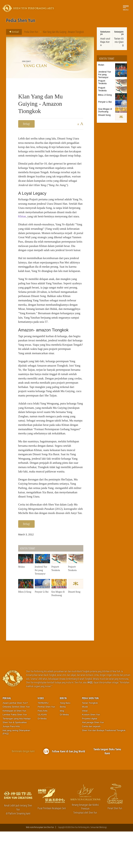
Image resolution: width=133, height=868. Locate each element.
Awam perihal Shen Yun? (15, 739)
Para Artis (42, 747)
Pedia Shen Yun (31, 32)
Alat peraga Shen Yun (93, 759)
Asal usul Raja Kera (105, 42)
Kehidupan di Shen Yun (14, 747)
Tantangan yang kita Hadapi (17, 755)
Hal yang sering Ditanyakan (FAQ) (16, 769)
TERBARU (43, 739)
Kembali (13, 32)
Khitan (43, 224)
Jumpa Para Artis (11, 763)
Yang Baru (65, 739)
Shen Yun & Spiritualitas (15, 759)
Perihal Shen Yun (46, 743)
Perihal (7, 735)
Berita (63, 735)
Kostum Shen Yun (91, 751)
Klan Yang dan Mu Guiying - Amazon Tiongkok (63, 32)
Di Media (42, 755)
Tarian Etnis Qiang (119, 42)
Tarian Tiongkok (90, 739)
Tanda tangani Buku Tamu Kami (107, 788)
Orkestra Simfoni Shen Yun (16, 743)
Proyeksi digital (89, 755)
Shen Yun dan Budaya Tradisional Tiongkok (104, 767)
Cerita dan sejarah (91, 763)
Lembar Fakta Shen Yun (15, 751)
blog (62, 747)
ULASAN (42, 751)
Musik (85, 743)
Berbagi (26, 124)
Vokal (85, 747)
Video (41, 735)
